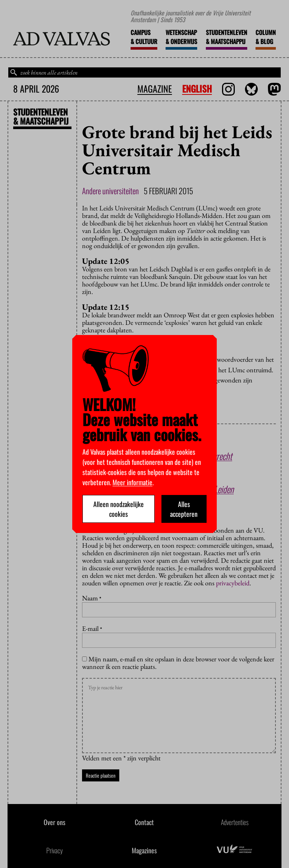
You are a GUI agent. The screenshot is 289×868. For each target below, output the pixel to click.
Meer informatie (132, 482)
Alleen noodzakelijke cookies (119, 509)
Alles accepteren (184, 509)
